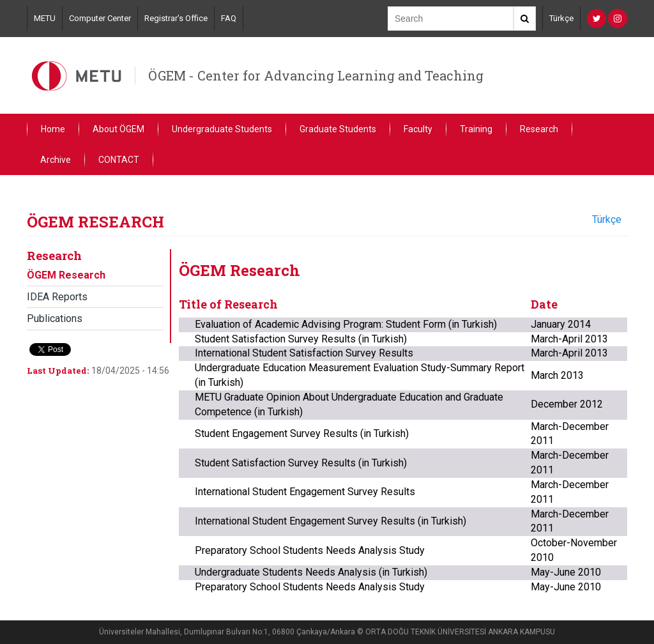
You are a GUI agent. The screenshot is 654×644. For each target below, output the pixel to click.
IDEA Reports (57, 297)
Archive (56, 160)
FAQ (229, 18)
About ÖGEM (118, 129)
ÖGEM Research (66, 275)
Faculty (418, 129)
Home (53, 129)
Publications (55, 318)
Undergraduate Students (222, 129)
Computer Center (100, 18)
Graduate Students (338, 129)
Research (539, 129)
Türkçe (561, 18)
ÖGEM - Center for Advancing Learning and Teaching (316, 75)
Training (476, 129)
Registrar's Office (176, 18)
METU (45, 18)
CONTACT (119, 160)
